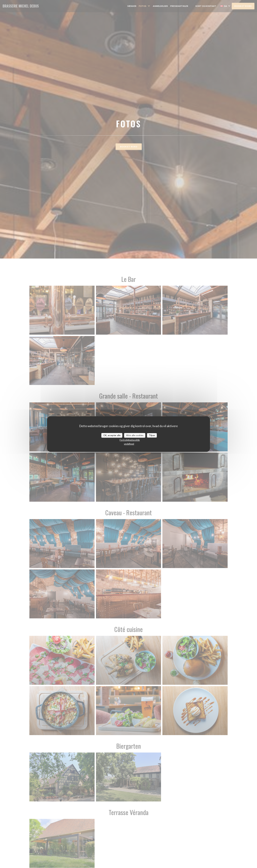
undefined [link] (129, 444)
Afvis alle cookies (135, 435)
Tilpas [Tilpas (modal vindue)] (152, 435)
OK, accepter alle (112, 435)
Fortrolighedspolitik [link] (130, 440)
